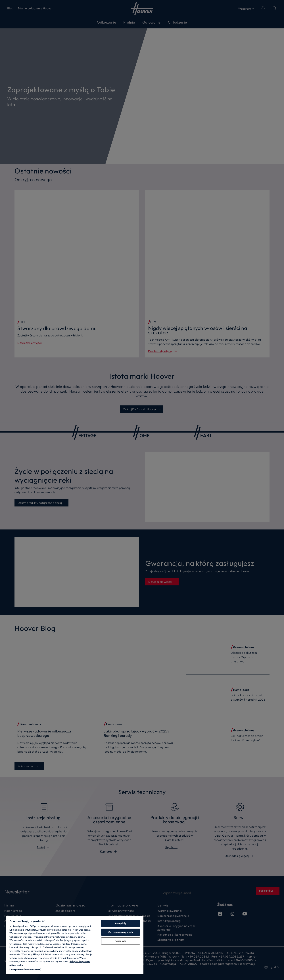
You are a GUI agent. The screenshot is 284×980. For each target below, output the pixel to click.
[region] (75, 945)
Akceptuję (120, 923)
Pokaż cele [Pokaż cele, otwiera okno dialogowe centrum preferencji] (121, 941)
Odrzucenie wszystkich (121, 932)
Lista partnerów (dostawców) (25, 969)
